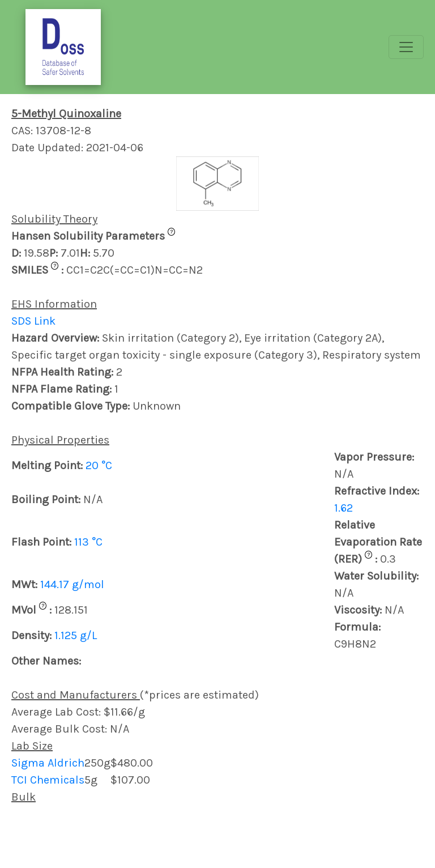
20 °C (99, 465)
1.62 (344, 508)
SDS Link (33, 321)
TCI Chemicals (48, 780)
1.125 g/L (76, 635)
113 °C (88, 542)
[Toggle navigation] (406, 47)
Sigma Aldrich (48, 763)
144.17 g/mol (72, 584)
